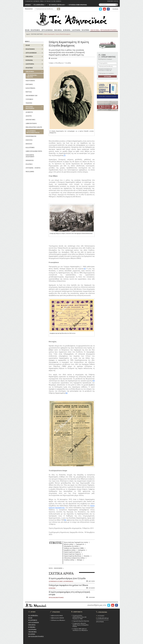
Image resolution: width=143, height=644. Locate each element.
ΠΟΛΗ (27, 30)
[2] (85, 269)
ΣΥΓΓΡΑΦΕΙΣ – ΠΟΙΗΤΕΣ (33, 168)
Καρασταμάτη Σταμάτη (72, 552)
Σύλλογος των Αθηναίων (58, 620)
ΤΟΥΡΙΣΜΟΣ (29, 99)
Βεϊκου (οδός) (69, 544)
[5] (65, 520)
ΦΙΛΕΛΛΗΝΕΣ (30, 172)
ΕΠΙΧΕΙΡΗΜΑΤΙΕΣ (31, 136)
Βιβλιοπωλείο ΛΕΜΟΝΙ (57, 618)
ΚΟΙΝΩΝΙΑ (67, 30)
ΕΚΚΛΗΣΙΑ (58, 30)
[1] (65, 155)
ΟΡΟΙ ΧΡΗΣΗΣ (100, 622)
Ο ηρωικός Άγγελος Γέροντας (81, 621)
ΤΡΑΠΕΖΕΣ (29, 103)
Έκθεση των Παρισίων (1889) (74, 548)
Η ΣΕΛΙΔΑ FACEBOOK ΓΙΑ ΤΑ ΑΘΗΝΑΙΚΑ (108, 9)
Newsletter (29, 9)
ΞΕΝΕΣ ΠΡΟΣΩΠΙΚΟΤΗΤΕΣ (34, 151)
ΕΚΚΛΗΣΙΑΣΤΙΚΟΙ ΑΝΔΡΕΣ (34, 127)
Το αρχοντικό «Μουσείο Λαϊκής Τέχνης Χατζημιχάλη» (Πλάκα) (81, 625)
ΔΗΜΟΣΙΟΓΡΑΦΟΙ (31, 123)
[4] (67, 393)
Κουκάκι (87, 556)
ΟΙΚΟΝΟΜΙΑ (95, 30)
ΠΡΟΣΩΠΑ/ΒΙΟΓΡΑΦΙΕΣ (108, 30)
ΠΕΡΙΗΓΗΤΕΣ (30, 160)
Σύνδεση (115, 9)
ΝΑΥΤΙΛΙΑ (29, 92)
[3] (94, 381)
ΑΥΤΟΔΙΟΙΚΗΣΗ (47, 30)
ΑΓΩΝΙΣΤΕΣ (29, 112)
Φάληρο (80, 560)
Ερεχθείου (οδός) (70, 550)
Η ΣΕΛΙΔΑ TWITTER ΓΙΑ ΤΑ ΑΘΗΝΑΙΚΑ (100, 9)
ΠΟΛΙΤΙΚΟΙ (29, 164)
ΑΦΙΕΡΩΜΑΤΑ (78, 612)
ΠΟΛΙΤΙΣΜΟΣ (35, 30)
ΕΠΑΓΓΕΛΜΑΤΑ (30, 81)
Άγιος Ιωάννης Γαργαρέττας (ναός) (76, 542)
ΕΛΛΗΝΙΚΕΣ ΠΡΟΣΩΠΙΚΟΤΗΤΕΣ (33, 132)
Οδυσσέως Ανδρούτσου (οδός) (74, 558)
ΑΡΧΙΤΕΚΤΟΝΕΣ (30, 120)
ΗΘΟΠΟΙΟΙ (29, 144)
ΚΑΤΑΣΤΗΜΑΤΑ (30, 88)
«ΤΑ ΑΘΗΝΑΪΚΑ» (39, 5)
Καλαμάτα (82, 550)
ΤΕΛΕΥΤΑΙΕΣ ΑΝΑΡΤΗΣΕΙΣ (37, 34)
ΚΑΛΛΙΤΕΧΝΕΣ (30, 147)
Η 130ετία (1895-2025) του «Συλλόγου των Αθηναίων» (80, 630)
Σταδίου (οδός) (69, 560)
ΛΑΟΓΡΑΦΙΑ (76, 30)
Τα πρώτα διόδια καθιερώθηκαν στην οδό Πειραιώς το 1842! (79, 617)
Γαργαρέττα (80, 544)
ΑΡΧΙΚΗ (28, 5)
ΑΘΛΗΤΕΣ (29, 116)
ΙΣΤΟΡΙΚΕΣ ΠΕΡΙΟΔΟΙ (57, 5)
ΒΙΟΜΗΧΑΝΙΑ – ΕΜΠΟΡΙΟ (32, 76)
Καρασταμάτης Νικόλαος (73, 556)
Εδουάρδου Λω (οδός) (71, 546)
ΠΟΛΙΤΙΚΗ (85, 30)
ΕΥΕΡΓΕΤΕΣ (29, 140)
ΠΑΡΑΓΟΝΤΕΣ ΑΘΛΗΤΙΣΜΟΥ (30, 156)
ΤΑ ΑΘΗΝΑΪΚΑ (71, 19)
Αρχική (28, 34)
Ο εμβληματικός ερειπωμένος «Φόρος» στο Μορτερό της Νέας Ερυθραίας (43, 1)
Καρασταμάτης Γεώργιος (73, 554)
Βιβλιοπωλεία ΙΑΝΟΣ (57, 616)
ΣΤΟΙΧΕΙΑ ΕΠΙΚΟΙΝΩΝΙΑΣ (78, 5)
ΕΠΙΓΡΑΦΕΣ (29, 84)
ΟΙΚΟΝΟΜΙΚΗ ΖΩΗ (31, 95)
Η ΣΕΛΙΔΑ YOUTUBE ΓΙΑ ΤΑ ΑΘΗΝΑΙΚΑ (104, 9)
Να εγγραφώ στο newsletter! (106, 73)
